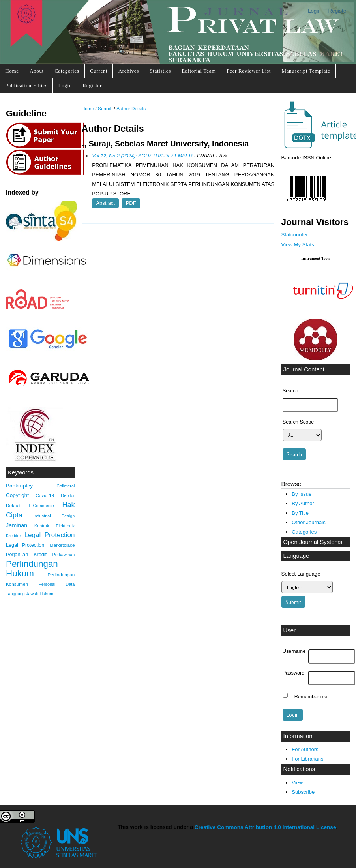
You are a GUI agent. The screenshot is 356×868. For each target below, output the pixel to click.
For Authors (305, 749)
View (297, 783)
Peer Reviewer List (249, 71)
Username (294, 651)
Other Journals (308, 522)
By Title (300, 513)
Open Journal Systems (313, 542)
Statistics (160, 71)
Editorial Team (199, 71)
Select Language (301, 574)
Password (294, 673)
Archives (129, 71)
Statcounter (295, 235)
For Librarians (307, 759)
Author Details (131, 108)
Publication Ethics (26, 85)
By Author (303, 503)
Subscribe (303, 792)
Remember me (311, 696)
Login (314, 11)
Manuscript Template (306, 71)
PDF (131, 203)
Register (338, 11)
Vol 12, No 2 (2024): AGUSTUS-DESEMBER (142, 156)
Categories (67, 71)
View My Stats (298, 245)
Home (12, 71)
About (37, 71)
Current (99, 71)
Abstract (106, 203)
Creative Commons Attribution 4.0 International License (265, 827)
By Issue (302, 494)
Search (105, 108)
